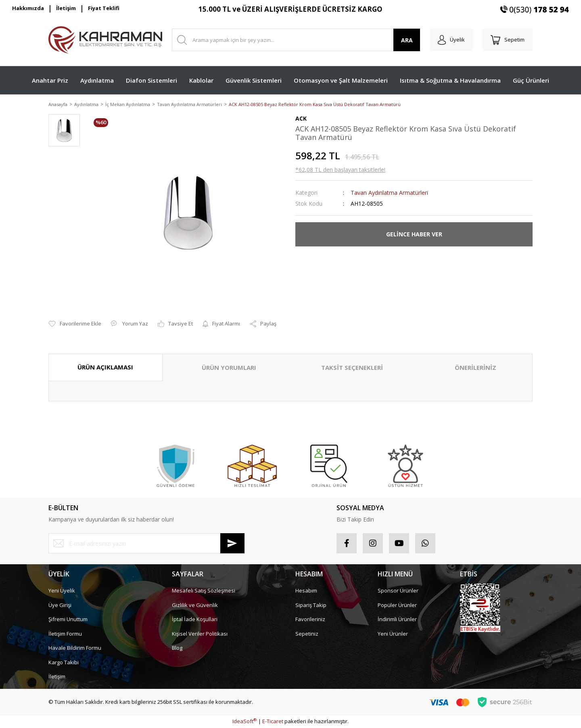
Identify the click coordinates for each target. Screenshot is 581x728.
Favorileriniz (310, 620)
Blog (177, 649)
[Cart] (508, 40)
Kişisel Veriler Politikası (200, 634)
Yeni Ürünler (393, 634)
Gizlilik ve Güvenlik (195, 605)
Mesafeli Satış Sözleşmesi (204, 591)
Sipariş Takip (311, 605)
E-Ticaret (273, 722)
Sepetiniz (307, 634)
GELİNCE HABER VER (414, 235)
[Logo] (105, 40)
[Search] (296, 40)
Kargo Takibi (64, 663)
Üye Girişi (60, 605)
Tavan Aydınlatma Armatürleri (389, 193)
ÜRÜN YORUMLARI (229, 368)
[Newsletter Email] (146, 544)
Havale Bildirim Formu (75, 649)
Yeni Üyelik (62, 591)
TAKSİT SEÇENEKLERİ (352, 368)
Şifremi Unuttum (68, 620)
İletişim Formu (65, 634)
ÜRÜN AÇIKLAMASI (105, 368)
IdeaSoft (245, 722)
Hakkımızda (28, 8)
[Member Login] (451, 40)
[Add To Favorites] (75, 325)
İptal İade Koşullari (195, 620)
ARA (407, 40)
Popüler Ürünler (397, 605)
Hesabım (306, 591)
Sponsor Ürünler (398, 591)
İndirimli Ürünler (397, 620)
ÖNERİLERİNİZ (475, 368)
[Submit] (232, 544)
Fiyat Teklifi (104, 8)
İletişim (66, 8)
